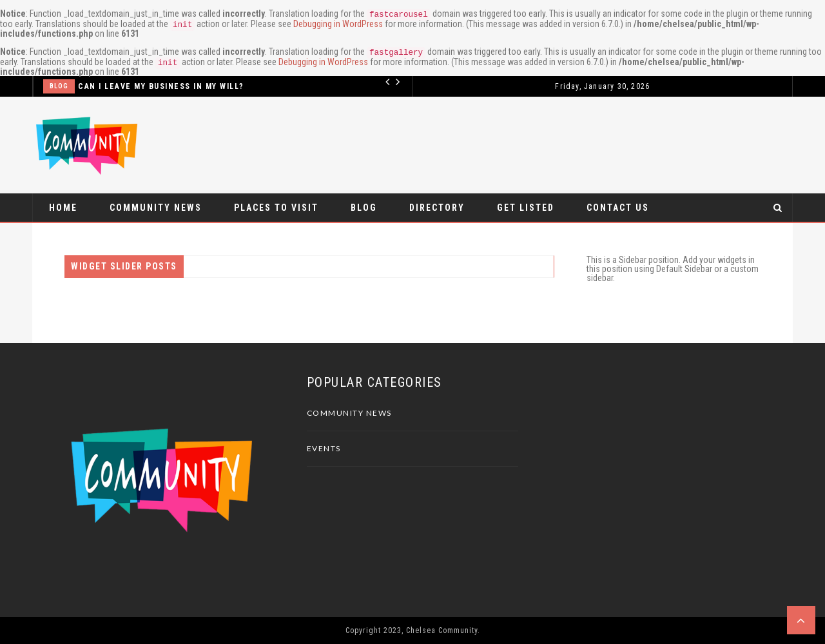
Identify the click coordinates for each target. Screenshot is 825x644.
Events (324, 448)
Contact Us (618, 208)
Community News (156, 208)
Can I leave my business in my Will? (161, 86)
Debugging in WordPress (338, 24)
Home (63, 208)
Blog (59, 86)
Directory (437, 208)
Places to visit (276, 208)
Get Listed (526, 208)
